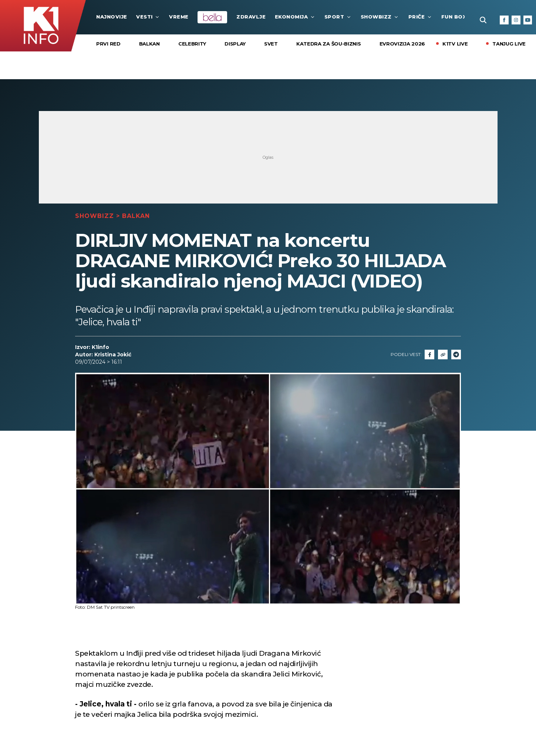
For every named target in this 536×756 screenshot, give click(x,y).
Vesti (148, 17)
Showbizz (380, 17)
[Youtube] (528, 20)
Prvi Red (108, 44)
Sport (338, 17)
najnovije (112, 17)
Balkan (149, 44)
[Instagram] (516, 20)
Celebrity (192, 44)
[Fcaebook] (429, 355)
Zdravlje (251, 17)
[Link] (443, 355)
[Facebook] (504, 20)
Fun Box (458, 17)
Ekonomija (295, 17)
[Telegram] (456, 355)
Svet (271, 44)
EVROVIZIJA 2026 (402, 44)
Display (235, 44)
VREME (179, 17)
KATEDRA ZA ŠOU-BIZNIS (329, 44)
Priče (420, 17)
